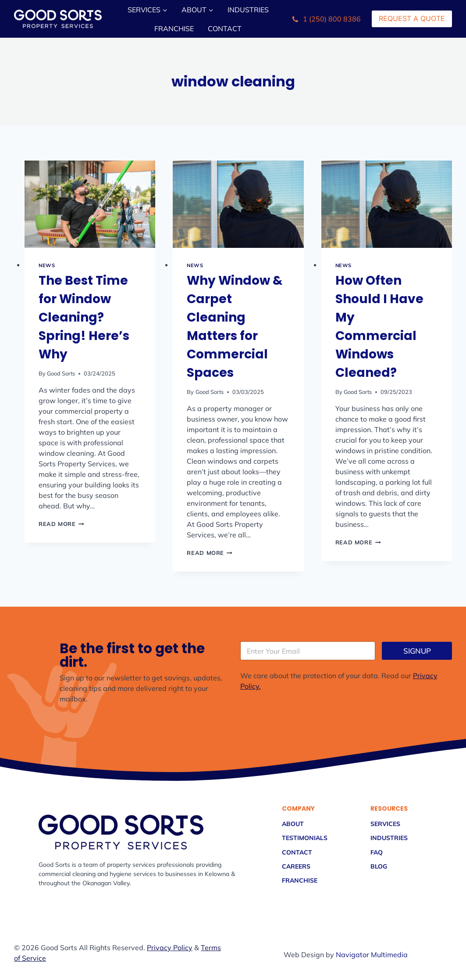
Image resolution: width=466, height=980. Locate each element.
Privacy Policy (170, 948)
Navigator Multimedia (372, 955)
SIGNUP (417, 651)
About (293, 824)
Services (385, 824)
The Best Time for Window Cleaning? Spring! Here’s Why (84, 317)
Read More (61, 524)
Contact (225, 29)
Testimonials (305, 838)
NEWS (47, 265)
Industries (248, 10)
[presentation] (90, 204)
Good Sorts (61, 373)
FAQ (377, 852)
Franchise (174, 29)
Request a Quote (412, 18)
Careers (296, 866)
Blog (379, 866)
